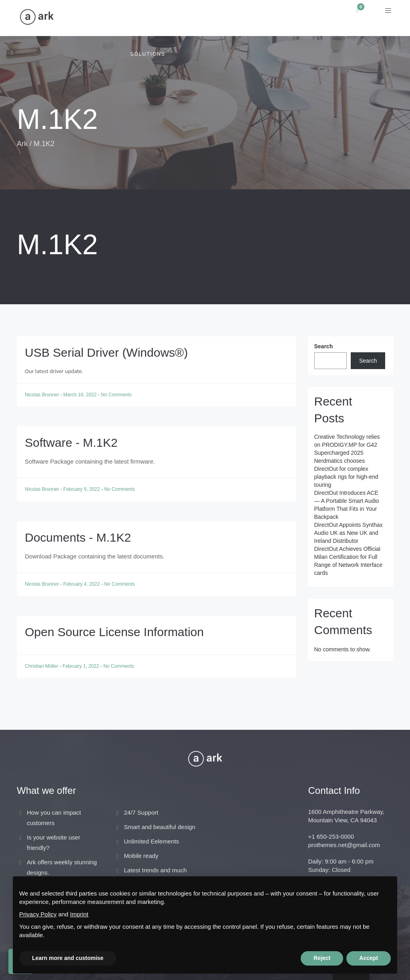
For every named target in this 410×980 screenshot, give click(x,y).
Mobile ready (141, 856)
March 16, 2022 (81, 395)
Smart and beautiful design (160, 827)
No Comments (116, 395)
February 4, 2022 (82, 584)
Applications (82, 18)
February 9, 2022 (82, 489)
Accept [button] (369, 958)
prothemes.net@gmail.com (344, 845)
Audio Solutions (144, 36)
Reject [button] (322, 958)
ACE (190, 18)
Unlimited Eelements (152, 841)
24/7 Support (141, 812)
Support (318, 18)
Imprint (79, 914)
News (225, 18)
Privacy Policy (38, 914)
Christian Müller (42, 666)
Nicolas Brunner (43, 395)
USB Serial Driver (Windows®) (106, 352)
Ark (22, 144)
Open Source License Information (114, 632)
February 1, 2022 (81, 666)
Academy (269, 18)
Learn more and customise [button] (68, 958)
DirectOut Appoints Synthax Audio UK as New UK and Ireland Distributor (349, 533)
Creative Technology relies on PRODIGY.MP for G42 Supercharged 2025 (347, 445)
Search (324, 346)
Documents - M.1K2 (78, 537)
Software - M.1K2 (71, 443)
